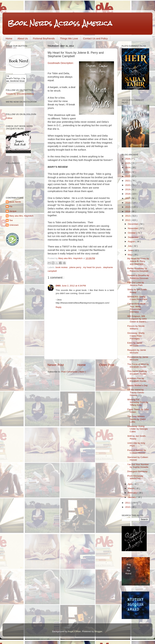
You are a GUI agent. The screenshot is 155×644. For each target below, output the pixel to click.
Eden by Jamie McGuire (135, 344)
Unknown (14, 226)
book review (62, 267)
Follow (9, 120)
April (130, 484)
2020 (128, 185)
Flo (11, 208)
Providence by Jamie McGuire (138, 358)
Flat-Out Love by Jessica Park (136, 284)
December (133, 224)
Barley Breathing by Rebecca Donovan (138, 270)
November (133, 228)
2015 (128, 207)
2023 (128, 172)
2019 (128, 189)
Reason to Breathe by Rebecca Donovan (138, 277)
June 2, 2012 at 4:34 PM (74, 286)
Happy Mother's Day (137, 385)
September (134, 237)
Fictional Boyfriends (44, 38)
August (132, 241)
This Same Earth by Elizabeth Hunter (137, 373)
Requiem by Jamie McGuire (137, 351)
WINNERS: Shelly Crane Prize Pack (137, 298)
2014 (128, 211)
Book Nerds (15, 203)
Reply (59, 307)
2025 (128, 163)
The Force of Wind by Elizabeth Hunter (138, 366)
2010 (128, 507)
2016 (128, 203)
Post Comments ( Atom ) (74, 372)
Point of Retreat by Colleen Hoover (137, 452)
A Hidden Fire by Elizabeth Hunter (137, 380)
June (131, 250)
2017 (128, 198)
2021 (128, 181)
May (130, 255)
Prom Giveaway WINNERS (135, 477)
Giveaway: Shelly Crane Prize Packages (136, 336)
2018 (128, 194)
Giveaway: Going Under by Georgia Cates (137, 429)
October (132, 233)
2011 (128, 503)
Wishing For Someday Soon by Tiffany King (138, 402)
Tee (11, 222)
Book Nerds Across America (60, 23)
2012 (128, 220)
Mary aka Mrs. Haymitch (21, 217)
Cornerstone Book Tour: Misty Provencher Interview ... (136, 308)
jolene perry (76, 267)
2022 (128, 176)
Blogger (98, 631)
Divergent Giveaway (137, 471)
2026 (128, 159)
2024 (128, 167)
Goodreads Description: (61, 63)
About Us (23, 38)
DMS (58, 286)
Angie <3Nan (74, 631)
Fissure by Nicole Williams (136, 327)
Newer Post (56, 365)
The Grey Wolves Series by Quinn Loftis (137, 419)
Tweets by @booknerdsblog (20, 95)
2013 (128, 216)
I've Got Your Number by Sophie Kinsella (138, 466)
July (130, 246)
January (132, 497)
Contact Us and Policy (95, 38)
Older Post (107, 365)
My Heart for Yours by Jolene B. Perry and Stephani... (138, 261)
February (133, 493)
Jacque (13, 213)
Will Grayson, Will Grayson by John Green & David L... (138, 319)
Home (9, 38)
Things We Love (69, 38)
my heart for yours (92, 267)
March (131, 488)
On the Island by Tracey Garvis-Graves (136, 392)
